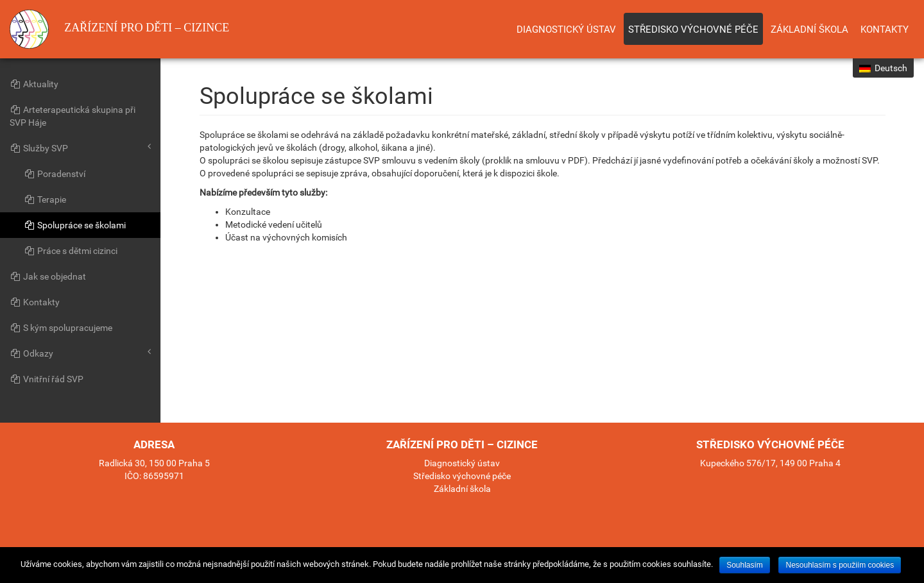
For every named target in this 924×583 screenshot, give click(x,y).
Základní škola (809, 30)
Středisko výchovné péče (693, 30)
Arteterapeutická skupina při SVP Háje (73, 116)
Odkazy (80, 353)
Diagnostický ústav (566, 30)
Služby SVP (80, 148)
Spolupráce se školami (75, 225)
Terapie (45, 199)
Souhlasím (745, 565)
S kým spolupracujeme (61, 328)
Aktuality (34, 84)
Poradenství (55, 174)
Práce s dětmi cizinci (71, 251)
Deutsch (883, 68)
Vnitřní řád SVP (47, 379)
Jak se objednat (48, 276)
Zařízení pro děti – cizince (119, 29)
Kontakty (885, 30)
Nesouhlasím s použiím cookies (840, 565)
